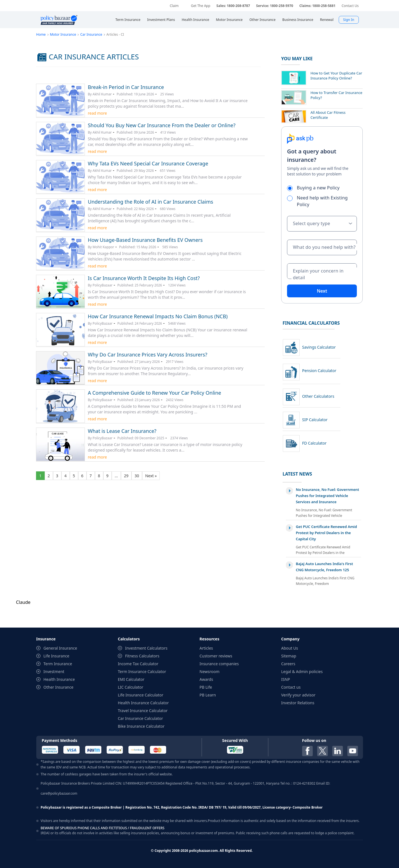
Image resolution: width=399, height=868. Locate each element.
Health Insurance (59, 679)
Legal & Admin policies (302, 672)
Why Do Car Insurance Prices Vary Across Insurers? (147, 355)
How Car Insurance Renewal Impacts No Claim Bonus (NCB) (158, 316)
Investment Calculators (146, 648)
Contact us (291, 687)
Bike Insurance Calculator (141, 726)
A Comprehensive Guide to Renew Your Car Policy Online (154, 393)
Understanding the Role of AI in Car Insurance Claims (150, 202)
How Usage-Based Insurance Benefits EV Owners (145, 240)
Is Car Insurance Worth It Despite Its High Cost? (144, 278)
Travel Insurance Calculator (143, 711)
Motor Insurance (63, 34)
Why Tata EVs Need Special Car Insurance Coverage (148, 163)
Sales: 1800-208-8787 (233, 6)
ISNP (286, 679)
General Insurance (60, 648)
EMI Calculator (131, 679)
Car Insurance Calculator (140, 718)
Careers (288, 664)
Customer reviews (216, 656)
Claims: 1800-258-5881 (317, 6)
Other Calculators (318, 396)
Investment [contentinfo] (54, 672)
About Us (290, 648)
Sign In (349, 20)
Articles (206, 648)
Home (41, 34)
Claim (174, 6)
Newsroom (210, 672)
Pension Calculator (319, 371)
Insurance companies (219, 664)
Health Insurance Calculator (143, 703)
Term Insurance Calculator (142, 672)
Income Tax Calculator (138, 664)
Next (322, 291)
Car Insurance (91, 34)
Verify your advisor (298, 695)
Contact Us (350, 6)
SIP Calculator (315, 420)
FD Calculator (314, 443)
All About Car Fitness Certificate (328, 115)
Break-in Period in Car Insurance (126, 87)
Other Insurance (58, 687)
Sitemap (289, 656)
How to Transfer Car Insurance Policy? (336, 95)
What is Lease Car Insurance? (122, 431)
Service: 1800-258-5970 (275, 6)
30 (137, 476)
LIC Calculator (131, 687)
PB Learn (208, 695)
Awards (206, 679)
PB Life (206, 687)
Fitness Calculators (142, 656)
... (116, 476)
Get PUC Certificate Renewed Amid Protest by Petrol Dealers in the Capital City (326, 533)
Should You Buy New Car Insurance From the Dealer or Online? (162, 125)
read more (97, 113)
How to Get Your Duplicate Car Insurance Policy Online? (336, 76)
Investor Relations (298, 703)
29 (126, 476)
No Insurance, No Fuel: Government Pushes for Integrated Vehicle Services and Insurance (327, 496)
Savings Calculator (319, 347)
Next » (151, 476)
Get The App (201, 6)
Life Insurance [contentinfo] (57, 656)
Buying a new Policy (316, 188)
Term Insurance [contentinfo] (58, 664)
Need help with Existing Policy (317, 201)
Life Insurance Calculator (141, 695)
